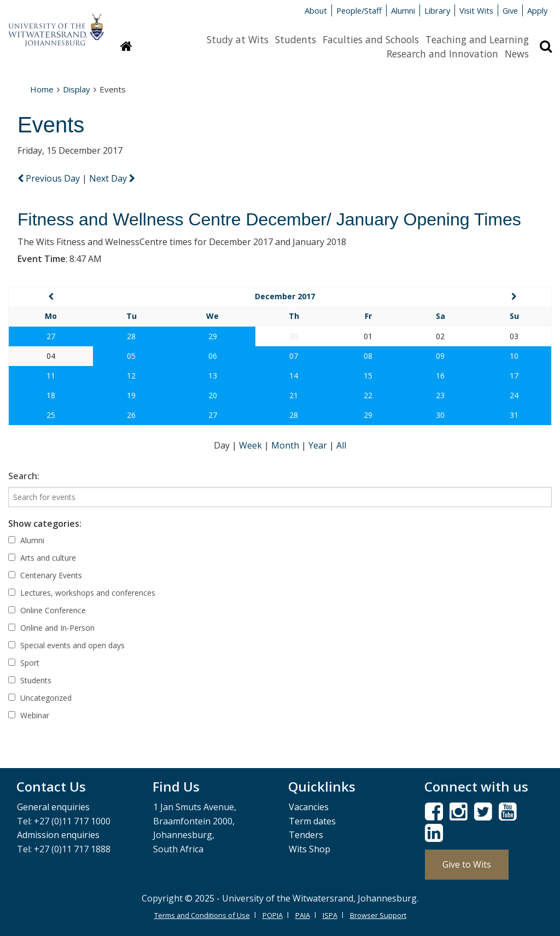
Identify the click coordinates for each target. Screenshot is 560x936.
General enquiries (53, 807)
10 (514, 356)
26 (131, 415)
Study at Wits (238, 39)
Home (42, 89)
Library (437, 10)
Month (286, 445)
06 (213, 356)
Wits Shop (310, 849)
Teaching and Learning (477, 39)
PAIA (303, 915)
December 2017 (285, 296)
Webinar (29, 715)
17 (514, 376)
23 (440, 395)
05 (131, 356)
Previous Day (50, 178)
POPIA (273, 915)
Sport (24, 663)
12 (131, 376)
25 (51, 415)
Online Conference (47, 610)
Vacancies (309, 807)
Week (252, 445)
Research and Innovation (442, 54)
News (517, 54)
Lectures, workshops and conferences (82, 593)
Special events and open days (66, 645)
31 (514, 415)
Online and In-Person (51, 628)
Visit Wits (476, 10)
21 (294, 395)
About (316, 10)
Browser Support (378, 915)
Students (296, 39)
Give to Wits (467, 864)
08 (368, 356)
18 (51, 395)
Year (319, 445)
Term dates (312, 821)
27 (51, 336)
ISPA (330, 915)
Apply (537, 10)
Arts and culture (42, 558)
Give (510, 10)
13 (213, 376)
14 (294, 376)
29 (213, 336)
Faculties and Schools (371, 39)
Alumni (403, 10)
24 (514, 395)
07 (294, 356)
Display (77, 89)
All (341, 445)
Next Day (112, 178)
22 (368, 395)
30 (440, 415)
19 (131, 395)
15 (368, 376)
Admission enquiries (58, 835)
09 (440, 356)
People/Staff (359, 10)
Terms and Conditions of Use (202, 915)
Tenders (306, 835)
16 (440, 376)
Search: (24, 476)
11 (51, 376)
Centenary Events (45, 575)
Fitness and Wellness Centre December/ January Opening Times (269, 219)
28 (131, 336)
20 (213, 395)
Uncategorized (40, 698)
